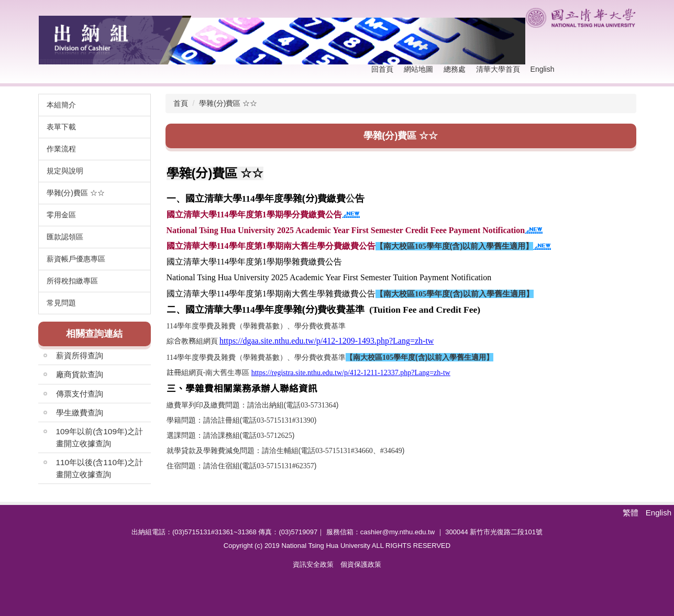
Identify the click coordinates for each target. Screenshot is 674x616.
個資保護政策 (361, 564)
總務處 (455, 69)
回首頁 (382, 69)
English (543, 69)
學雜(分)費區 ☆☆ (228, 103)
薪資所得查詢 (80, 355)
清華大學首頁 (498, 69)
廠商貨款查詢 (80, 374)
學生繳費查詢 (80, 412)
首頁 (181, 103)
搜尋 (625, 70)
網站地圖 (418, 69)
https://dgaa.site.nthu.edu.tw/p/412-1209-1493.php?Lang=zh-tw (327, 341)
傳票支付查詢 (80, 394)
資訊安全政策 (313, 564)
